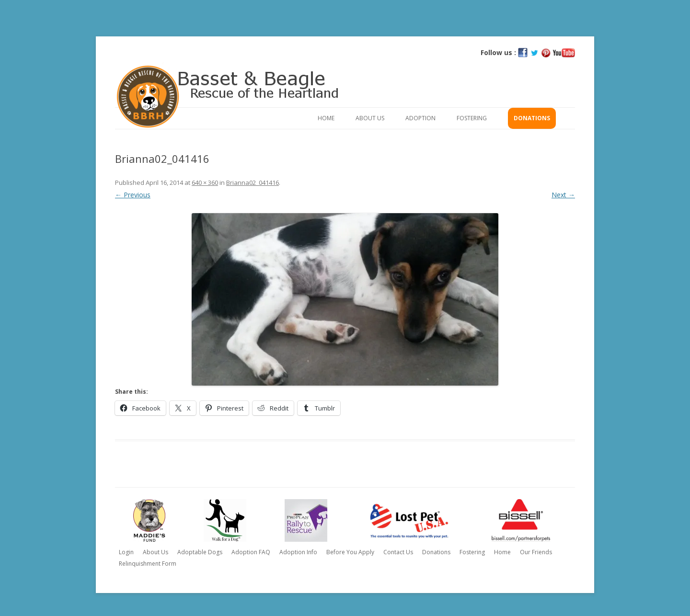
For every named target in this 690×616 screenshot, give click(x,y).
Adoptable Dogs (200, 552)
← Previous (133, 195)
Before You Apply (350, 552)
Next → (563, 195)
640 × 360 (205, 183)
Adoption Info (298, 552)
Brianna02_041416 (253, 183)
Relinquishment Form (148, 564)
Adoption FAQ (251, 552)
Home (326, 118)
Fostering (472, 118)
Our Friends (536, 552)
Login (126, 552)
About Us (370, 118)
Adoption (420, 118)
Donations (532, 118)
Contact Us (398, 552)
